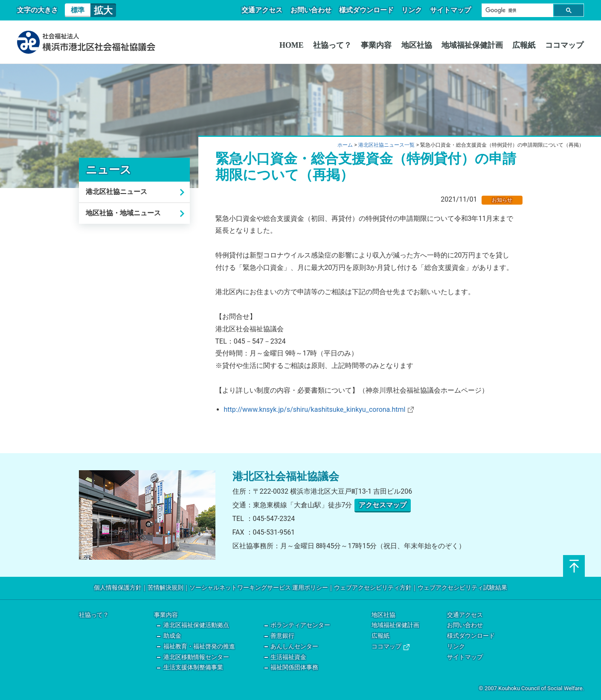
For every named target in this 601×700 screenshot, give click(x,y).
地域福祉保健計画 (475, 45)
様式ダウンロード (369, 10)
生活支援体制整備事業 (193, 667)
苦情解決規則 (165, 588)
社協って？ (338, 45)
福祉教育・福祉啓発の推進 (199, 646)
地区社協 (420, 45)
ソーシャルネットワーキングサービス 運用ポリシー (259, 588)
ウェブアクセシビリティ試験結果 (462, 588)
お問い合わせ (314, 10)
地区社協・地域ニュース (123, 213)
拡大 (103, 10)
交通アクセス (267, 10)
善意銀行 (282, 636)
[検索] (517, 10)
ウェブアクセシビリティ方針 (373, 588)
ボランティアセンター (300, 625)
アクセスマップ (383, 505)
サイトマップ (451, 10)
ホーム (345, 145)
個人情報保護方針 (118, 588)
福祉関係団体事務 (294, 667)
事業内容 (381, 45)
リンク (413, 10)
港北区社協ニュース (116, 192)
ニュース (109, 170)
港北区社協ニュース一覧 (386, 145)
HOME (298, 45)
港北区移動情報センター (196, 657)
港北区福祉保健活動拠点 (196, 625)
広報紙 (526, 45)
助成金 (172, 636)
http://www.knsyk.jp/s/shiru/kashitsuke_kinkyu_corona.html (319, 409)
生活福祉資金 (288, 657)
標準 (78, 10)
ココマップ (565, 45)
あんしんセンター (294, 646)
